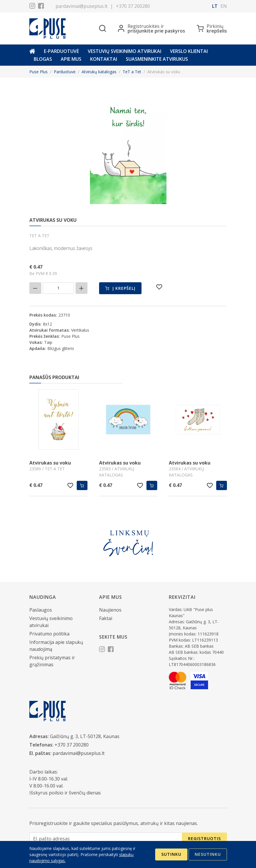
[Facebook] (41, 7)
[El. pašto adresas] (106, 839)
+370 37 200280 (133, 6)
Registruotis (204, 838)
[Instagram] (32, 7)
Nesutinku (208, 854)
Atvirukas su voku (50, 463)
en (224, 6)
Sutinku (171, 854)
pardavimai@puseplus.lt (82, 6)
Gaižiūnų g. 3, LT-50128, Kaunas (85, 736)
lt (215, 6)
